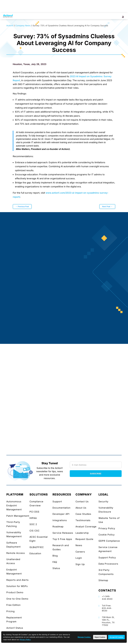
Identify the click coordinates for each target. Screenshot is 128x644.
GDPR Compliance (109, 541)
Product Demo (15, 592)
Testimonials (83, 520)
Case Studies (83, 514)
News (79, 545)
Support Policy (107, 558)
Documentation (61, 508)
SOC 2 (33, 524)
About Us (81, 508)
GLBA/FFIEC (37, 547)
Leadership (82, 533)
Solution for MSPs (17, 586)
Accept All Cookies (116, 637)
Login (79, 558)
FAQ (55, 562)
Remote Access (16, 553)
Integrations (60, 520)
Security (103, 502)
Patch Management (18, 516)
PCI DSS (34, 512)
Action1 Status (15, 628)
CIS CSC (34, 531)
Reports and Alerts (17, 580)
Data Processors (108, 564)
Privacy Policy (107, 528)
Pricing (10, 611)
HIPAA (33, 518)
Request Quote (84, 539)
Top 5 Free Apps (62, 539)
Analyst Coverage (86, 527)
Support (57, 502)
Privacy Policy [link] (25, 640)
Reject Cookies (100, 637)
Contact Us (82, 502)
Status (56, 568)
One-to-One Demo (17, 599)
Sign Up (80, 564)
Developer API (61, 514)
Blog (55, 556)
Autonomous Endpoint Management (14, 506)
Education (35, 553)
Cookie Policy (107, 535)
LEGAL (103, 494)
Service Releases (63, 533)
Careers (80, 552)
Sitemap (103, 580)
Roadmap (58, 527)
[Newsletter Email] (96, 465)
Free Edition (13, 605)
